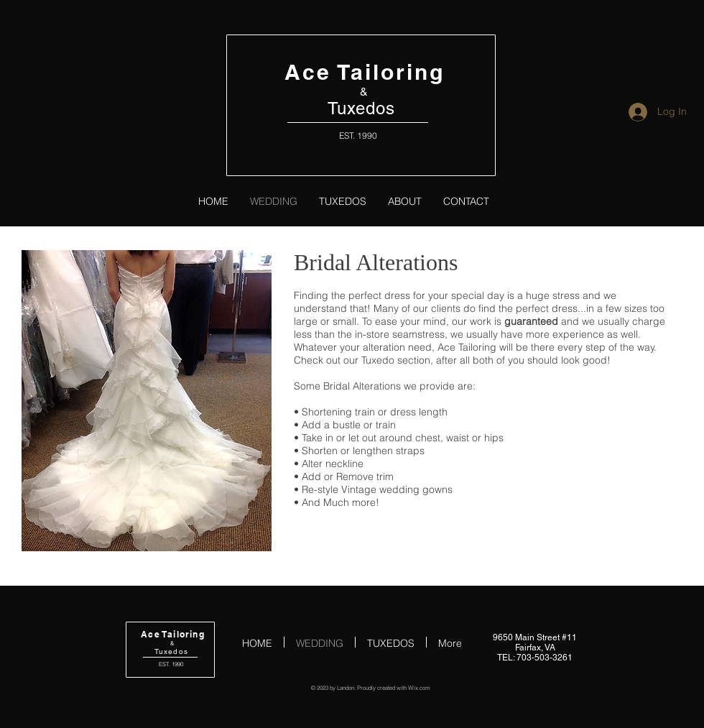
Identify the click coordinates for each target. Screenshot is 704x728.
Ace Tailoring (365, 72)
